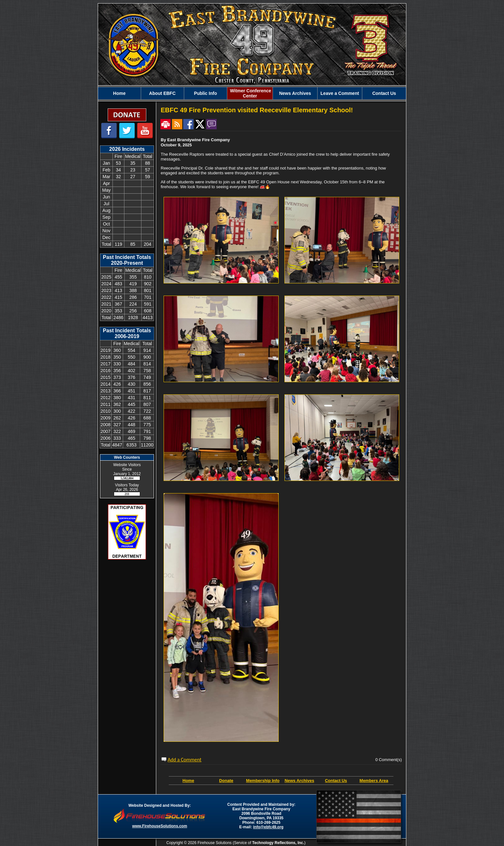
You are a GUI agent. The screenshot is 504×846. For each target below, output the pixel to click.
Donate (226, 781)
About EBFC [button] (162, 93)
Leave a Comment (340, 93)
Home (119, 93)
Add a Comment (185, 760)
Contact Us (384, 93)
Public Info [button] (205, 93)
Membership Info (263, 781)
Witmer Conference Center (250, 93)
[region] (252, 93)
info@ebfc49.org (268, 827)
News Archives (295, 93)
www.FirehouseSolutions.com (160, 826)
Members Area (374, 781)
